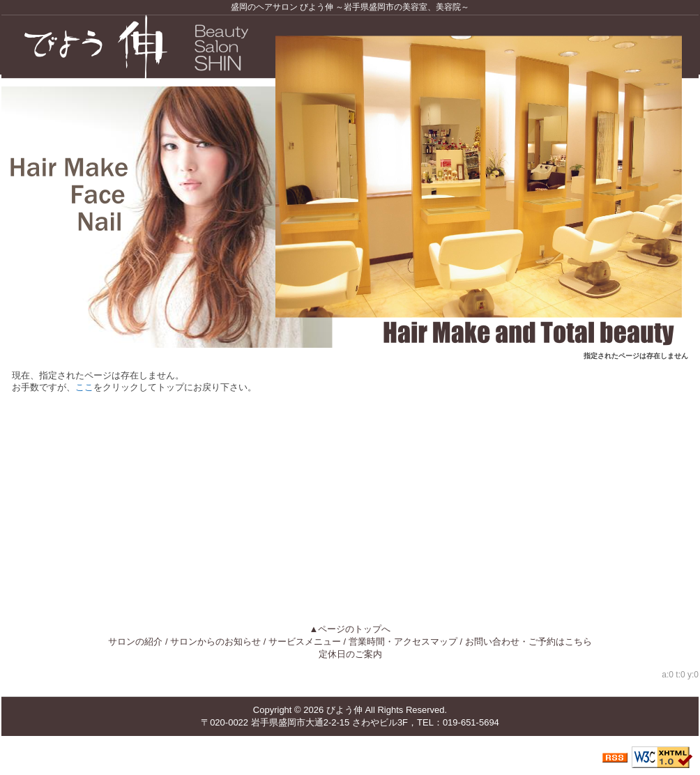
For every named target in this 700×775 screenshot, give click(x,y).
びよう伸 (344, 710)
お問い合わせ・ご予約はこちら (528, 642)
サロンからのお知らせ (215, 642)
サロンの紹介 (135, 642)
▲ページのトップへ (350, 629)
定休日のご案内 (350, 654)
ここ (84, 387)
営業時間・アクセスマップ (403, 642)
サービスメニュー (305, 642)
